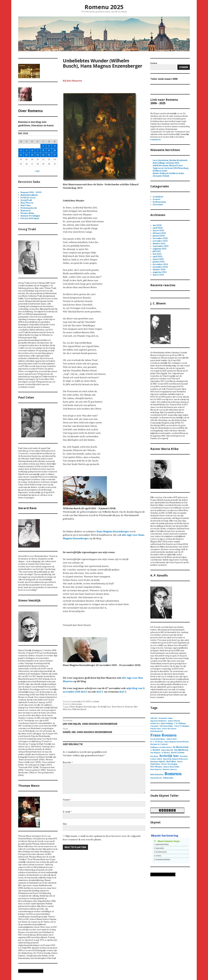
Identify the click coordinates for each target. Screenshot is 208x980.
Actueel (156, 199)
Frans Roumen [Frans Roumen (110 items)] (164, 735)
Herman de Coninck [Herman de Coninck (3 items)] (159, 744)
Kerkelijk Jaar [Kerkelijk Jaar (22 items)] (169, 756)
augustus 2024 (160, 272)
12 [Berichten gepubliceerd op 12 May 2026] (26, 155)
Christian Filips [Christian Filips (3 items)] (166, 726)
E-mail (67, 812)
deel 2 (100, 692)
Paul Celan (25, 205)
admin (96, 702)
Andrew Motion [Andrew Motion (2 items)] (174, 721)
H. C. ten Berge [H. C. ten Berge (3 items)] (157, 742)
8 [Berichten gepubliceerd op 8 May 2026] (43, 150)
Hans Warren (27, 203)
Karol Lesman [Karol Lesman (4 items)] (178, 753)
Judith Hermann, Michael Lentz (168, 166)
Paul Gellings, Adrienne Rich (166, 163)
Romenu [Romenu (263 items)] (173, 774)
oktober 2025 (159, 244)
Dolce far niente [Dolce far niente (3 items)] (169, 729)
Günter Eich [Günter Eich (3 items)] (171, 739)
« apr (37, 171)
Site (65, 824)
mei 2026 (157, 225)
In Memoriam (159, 202)
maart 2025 (158, 259)
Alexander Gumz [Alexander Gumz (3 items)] (166, 718)
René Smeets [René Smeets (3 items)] (156, 769)
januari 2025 (159, 262)
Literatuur (77, 704)
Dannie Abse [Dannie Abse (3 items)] (156, 729)
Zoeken (184, 67)
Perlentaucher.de (29, 208)
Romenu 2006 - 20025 (31, 192)
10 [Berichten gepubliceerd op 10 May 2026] (55, 150)
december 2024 (160, 264)
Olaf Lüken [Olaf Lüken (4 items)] (171, 761)
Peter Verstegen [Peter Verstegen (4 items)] (169, 764)
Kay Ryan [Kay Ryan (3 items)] (154, 756)
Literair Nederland (30, 218)
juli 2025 (157, 251)
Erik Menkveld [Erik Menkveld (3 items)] (157, 731)
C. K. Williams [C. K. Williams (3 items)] (180, 723)
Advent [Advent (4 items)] (154, 718)
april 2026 (158, 228)
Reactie (68, 762)
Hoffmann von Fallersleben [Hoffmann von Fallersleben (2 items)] (161, 747)
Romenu (129, 707)
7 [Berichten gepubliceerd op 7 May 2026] (38, 150)
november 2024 (160, 267)
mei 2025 (157, 254)
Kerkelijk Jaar (104, 707)
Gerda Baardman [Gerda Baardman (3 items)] (158, 739)
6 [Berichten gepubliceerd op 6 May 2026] (32, 150)
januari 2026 (159, 236)
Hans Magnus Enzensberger (113, 531)
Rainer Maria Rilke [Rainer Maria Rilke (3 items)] (172, 767)
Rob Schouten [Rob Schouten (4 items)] (157, 774)
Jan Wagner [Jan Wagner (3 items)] (155, 753)
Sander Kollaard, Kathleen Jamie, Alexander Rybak (169, 175)
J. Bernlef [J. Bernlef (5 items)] (155, 750)
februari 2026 (159, 233)
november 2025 (160, 241)
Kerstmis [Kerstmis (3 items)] (184, 756)
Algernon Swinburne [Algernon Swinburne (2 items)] (159, 721)
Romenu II (25, 211)
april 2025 (158, 257)
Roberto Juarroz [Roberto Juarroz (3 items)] (170, 769)
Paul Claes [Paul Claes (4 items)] (155, 764)
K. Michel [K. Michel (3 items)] (166, 753)
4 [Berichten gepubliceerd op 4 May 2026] (21, 150)
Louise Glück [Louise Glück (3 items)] (156, 759)
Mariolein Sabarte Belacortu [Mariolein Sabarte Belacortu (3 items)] (175, 759)
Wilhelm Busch (79, 709)
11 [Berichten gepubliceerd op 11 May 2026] (21, 155)
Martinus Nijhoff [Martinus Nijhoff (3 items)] (158, 761)
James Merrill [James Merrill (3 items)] (167, 750)
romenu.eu (155, 139)
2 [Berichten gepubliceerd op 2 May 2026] (49, 146)
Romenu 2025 (104, 7)
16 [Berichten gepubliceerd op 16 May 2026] (49, 155)
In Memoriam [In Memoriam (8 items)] (181, 747)
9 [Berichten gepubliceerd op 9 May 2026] (49, 150)
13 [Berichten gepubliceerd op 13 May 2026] (32, 155)
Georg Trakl (26, 200)
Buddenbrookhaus (29, 195)
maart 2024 (158, 275)
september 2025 (161, 246)
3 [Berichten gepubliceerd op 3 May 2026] (55, 146)
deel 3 (123, 692)
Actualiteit (158, 197)
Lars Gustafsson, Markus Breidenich (170, 160)
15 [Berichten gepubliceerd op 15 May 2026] (43, 155)
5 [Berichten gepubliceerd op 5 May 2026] (27, 150)
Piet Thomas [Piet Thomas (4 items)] (156, 767)
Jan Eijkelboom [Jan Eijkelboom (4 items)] (181, 750)
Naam (67, 800)
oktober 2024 (159, 270)
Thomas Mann (27, 213)
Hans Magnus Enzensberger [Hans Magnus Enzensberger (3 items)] (177, 742)
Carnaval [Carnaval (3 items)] (154, 726)
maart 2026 (158, 231)
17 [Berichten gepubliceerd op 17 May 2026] (55, 155)
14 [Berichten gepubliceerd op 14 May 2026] (38, 155)
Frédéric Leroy (28, 198)
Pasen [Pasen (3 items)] (180, 761)
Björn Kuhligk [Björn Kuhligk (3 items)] (167, 723)
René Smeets (118, 707)
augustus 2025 (160, 249)
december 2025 (160, 238)
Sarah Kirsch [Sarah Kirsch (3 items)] (156, 778)
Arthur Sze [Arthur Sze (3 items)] (155, 723)
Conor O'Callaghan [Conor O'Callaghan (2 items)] (182, 726)
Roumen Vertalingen (30, 216)
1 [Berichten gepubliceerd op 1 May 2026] (43, 146)
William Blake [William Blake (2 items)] (168, 778)
